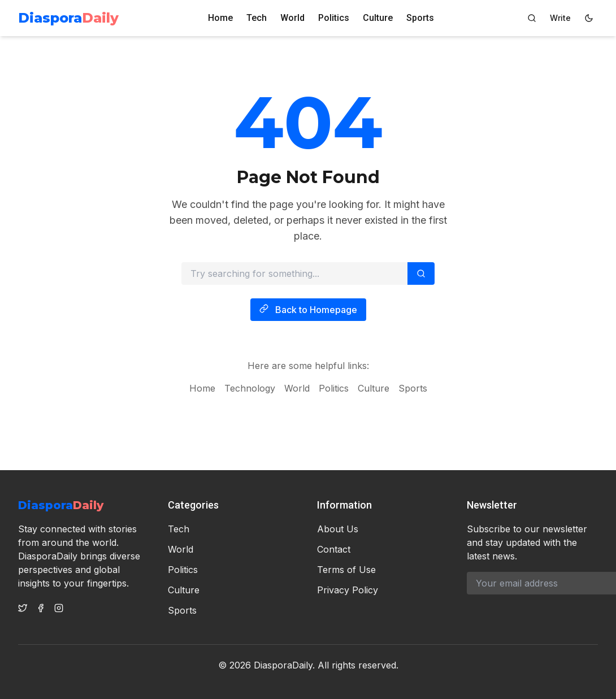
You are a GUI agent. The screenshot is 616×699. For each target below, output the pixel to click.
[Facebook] (41, 608)
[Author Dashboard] (560, 18)
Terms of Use (346, 570)
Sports (420, 18)
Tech (257, 18)
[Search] (532, 18)
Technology (250, 392)
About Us (338, 529)
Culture (378, 18)
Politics (334, 18)
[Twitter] (23, 608)
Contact (334, 549)
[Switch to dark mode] (589, 18)
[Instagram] (59, 608)
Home (220, 18)
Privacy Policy (348, 590)
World (292, 18)
